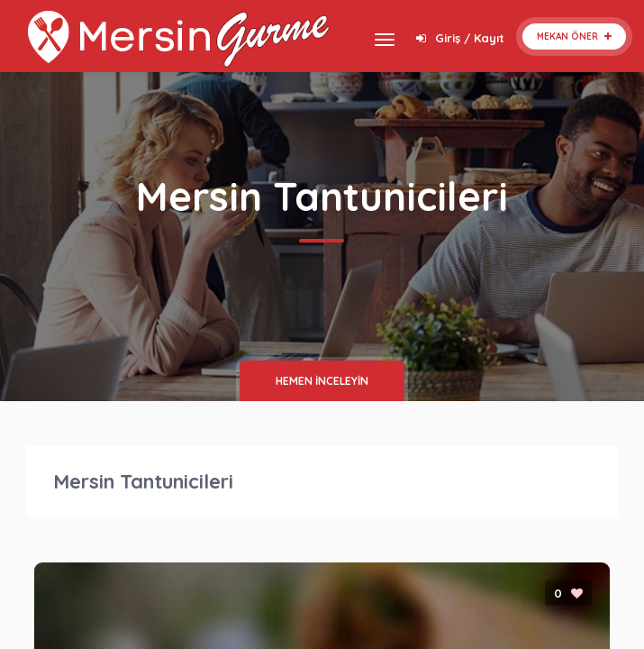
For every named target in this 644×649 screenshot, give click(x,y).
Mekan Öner (574, 37)
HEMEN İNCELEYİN (322, 381)
